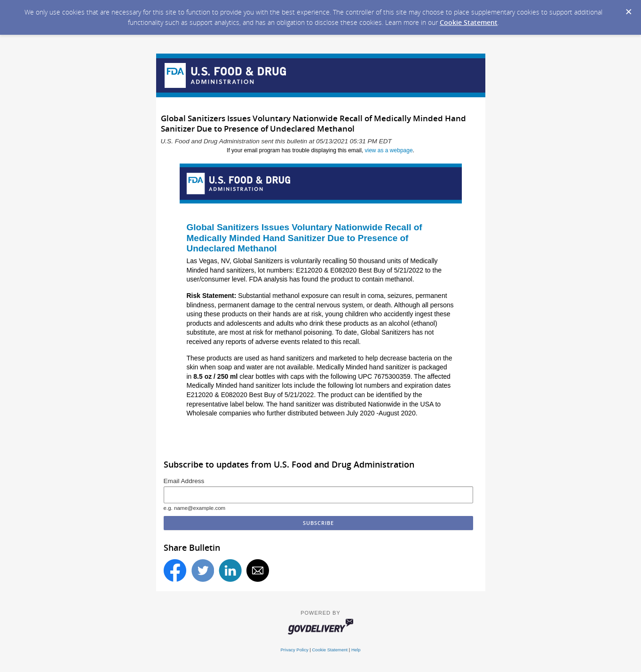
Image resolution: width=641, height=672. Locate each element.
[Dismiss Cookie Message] (629, 12)
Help (356, 650)
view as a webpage (389, 150)
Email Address (184, 481)
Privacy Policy (295, 650)
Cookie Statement (469, 22)
